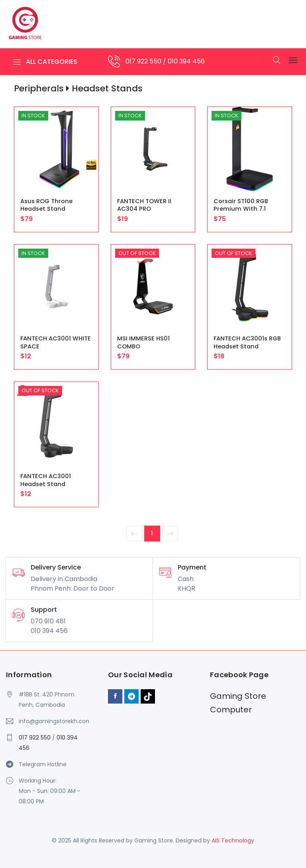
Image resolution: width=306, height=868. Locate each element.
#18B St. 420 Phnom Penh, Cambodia (47, 700)
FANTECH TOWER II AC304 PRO (144, 205)
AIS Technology (233, 840)
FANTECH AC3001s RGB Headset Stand (247, 342)
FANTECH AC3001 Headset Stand (46, 480)
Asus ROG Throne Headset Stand (46, 205)
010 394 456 (186, 61)
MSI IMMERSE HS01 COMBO (143, 342)
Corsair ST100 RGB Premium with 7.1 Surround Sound (241, 209)
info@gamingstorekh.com (54, 721)
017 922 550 (144, 61)
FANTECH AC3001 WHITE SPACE (56, 342)
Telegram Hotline (43, 764)
